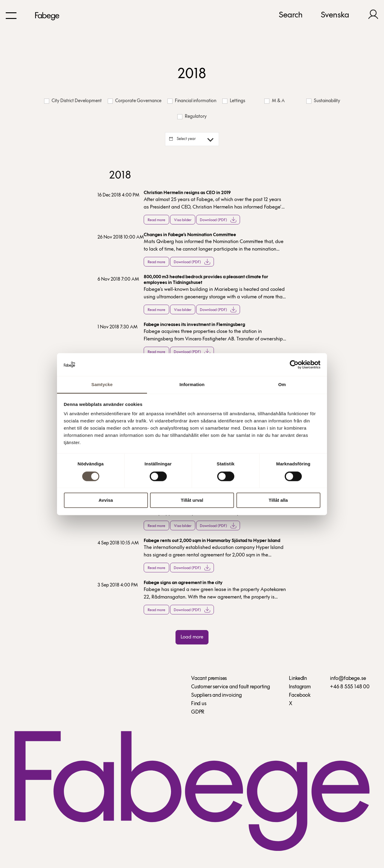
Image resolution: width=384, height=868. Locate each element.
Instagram (300, 687)
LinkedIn (298, 679)
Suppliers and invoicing (216, 695)
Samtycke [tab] (102, 385)
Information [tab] (192, 385)
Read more (156, 220)
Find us (199, 704)
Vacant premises (209, 679)
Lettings (234, 101)
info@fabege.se (348, 679)
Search (291, 15)
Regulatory (192, 117)
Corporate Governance (135, 101)
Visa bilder (183, 220)
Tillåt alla (278, 500)
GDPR (198, 712)
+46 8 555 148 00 (350, 687)
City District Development (73, 101)
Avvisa (106, 500)
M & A (274, 101)
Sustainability (323, 101)
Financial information (192, 101)
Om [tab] (282, 385)
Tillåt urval (192, 500)
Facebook (300, 695)
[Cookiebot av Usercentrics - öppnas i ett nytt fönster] (294, 364)
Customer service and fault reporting (231, 687)
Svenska (335, 15)
